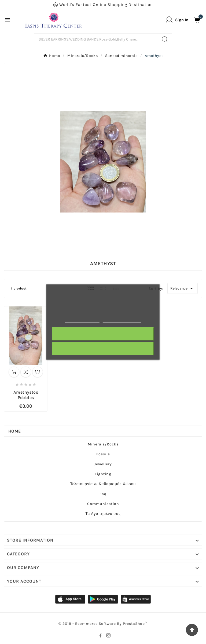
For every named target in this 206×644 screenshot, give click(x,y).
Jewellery (103, 464)
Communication (103, 504)
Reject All (103, 334)
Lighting (103, 474)
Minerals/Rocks (103, 444)
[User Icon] (177, 20)
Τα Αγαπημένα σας (103, 514)
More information (82, 320)
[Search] (96, 39)
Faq (103, 494)
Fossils (103, 454)
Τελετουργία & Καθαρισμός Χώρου (103, 484)
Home (14, 431)
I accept (103, 349)
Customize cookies (122, 320)
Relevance (183, 288)
